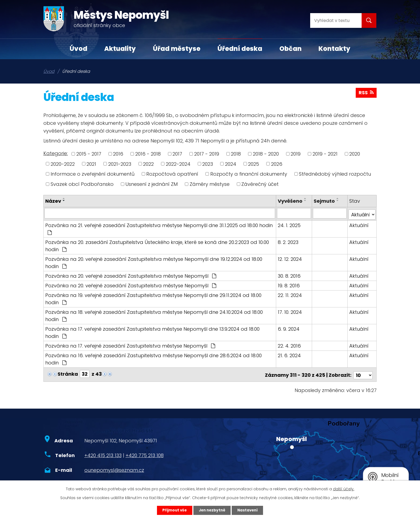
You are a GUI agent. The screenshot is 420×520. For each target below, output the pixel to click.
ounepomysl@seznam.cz (114, 468)
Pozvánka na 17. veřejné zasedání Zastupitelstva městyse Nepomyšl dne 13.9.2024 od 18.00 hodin (160, 331)
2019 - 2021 (325, 154)
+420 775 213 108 (145, 453)
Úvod (78, 49)
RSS (366, 93)
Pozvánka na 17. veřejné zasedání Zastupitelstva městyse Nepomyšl (130, 344)
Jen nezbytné (212, 510)
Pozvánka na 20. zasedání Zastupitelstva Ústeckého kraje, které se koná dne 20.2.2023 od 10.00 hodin (157, 244)
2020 (355, 154)
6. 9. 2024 (289, 328)
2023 (208, 164)
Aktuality (120, 49)
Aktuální (359, 224)
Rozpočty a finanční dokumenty (249, 174)
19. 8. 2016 (289, 284)
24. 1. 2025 (290, 224)
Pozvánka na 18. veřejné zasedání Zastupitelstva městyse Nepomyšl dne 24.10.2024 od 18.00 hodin (154, 314)
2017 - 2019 (207, 154)
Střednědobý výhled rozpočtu (335, 174)
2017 (177, 154)
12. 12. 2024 (290, 258)
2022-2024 (178, 164)
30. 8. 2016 (290, 275)
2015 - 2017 (89, 154)
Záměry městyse (210, 184)
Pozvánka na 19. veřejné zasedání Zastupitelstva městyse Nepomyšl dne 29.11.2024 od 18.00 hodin (153, 297)
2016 (118, 154)
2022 (148, 164)
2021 (91, 164)
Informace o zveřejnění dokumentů (93, 174)
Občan (290, 49)
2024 (231, 164)
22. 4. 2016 (290, 344)
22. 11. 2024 (290, 294)
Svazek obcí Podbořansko (82, 184)
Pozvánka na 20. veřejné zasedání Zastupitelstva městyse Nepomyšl (131, 275)
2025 (254, 164)
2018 (236, 154)
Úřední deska (240, 49)
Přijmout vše (173, 510)
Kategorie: (56, 153)
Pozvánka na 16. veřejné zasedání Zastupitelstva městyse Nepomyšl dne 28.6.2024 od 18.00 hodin (153, 358)
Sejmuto (325, 201)
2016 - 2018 (148, 154)
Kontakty (334, 49)
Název (53, 201)
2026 (277, 164)
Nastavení (249, 510)
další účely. (344, 489)
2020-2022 (63, 164)
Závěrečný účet (260, 184)
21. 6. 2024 (290, 354)
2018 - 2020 (266, 154)
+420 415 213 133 (103, 453)
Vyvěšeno (291, 201)
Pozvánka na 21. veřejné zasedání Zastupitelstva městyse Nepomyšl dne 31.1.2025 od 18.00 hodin (159, 227)
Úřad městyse (177, 49)
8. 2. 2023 (289, 241)
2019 (296, 154)
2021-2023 (120, 164)
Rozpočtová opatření (172, 174)
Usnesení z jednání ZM (151, 184)
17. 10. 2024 (290, 311)
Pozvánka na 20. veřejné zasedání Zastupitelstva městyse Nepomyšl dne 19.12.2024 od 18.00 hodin (154, 261)
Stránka (68, 373)
